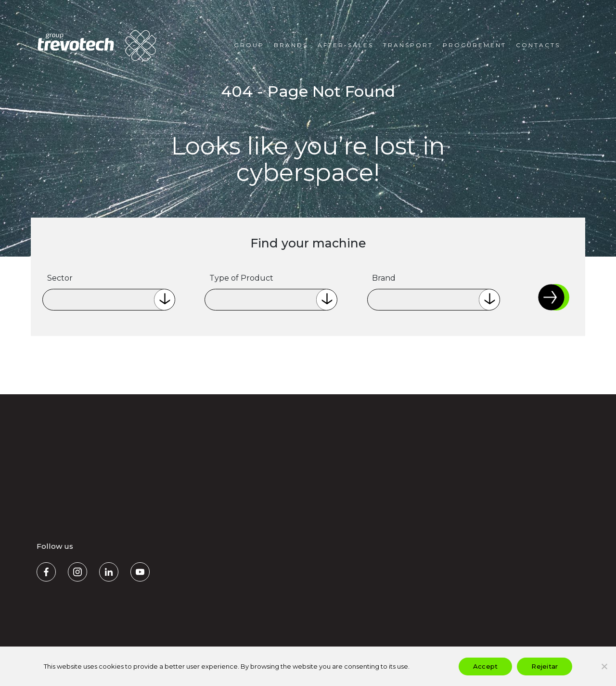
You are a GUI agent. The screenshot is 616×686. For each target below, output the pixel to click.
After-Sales (346, 45)
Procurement (475, 45)
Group (249, 45)
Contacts (538, 45)
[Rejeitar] (604, 666)
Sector (60, 278)
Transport (408, 45)
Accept (486, 666)
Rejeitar (545, 666)
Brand (384, 278)
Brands (291, 45)
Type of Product (241, 278)
